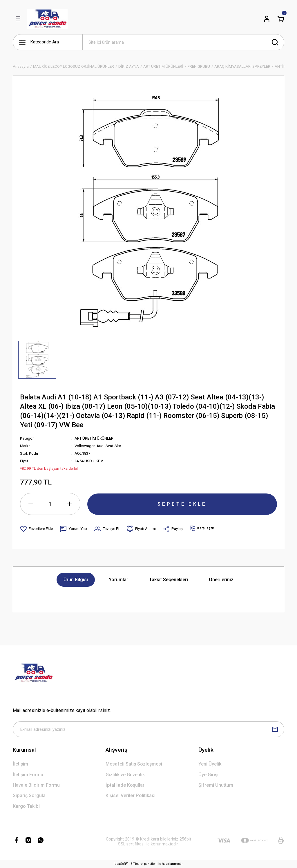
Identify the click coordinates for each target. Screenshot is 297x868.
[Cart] (281, 19)
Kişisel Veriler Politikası (131, 796)
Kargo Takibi (26, 806)
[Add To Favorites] (36, 529)
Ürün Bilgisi (76, 580)
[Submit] (275, 729)
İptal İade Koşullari (126, 785)
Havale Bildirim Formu (36, 785)
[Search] (183, 42)
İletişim (20, 764)
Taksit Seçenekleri (169, 580)
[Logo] (47, 19)
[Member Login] (267, 19)
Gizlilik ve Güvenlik (125, 775)
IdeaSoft (121, 864)
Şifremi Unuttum (216, 785)
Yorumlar (118, 580)
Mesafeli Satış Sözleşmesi (134, 764)
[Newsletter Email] (148, 729)
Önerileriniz (221, 580)
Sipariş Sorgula (29, 796)
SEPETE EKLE (182, 504)
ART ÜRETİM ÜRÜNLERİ (95, 438)
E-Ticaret (137, 864)
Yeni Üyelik (210, 764)
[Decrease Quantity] (31, 504)
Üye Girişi (208, 775)
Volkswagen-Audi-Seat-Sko (98, 446)
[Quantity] (50, 504)
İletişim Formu (28, 775)
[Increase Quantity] (70, 504)
